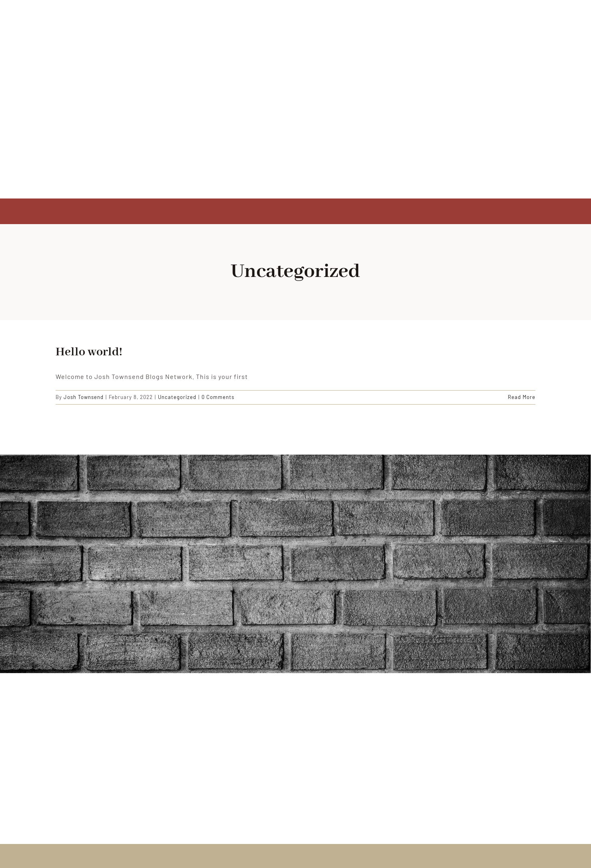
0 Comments (218, 397)
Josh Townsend (84, 397)
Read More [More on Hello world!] (522, 397)
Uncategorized (177, 397)
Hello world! (89, 352)
